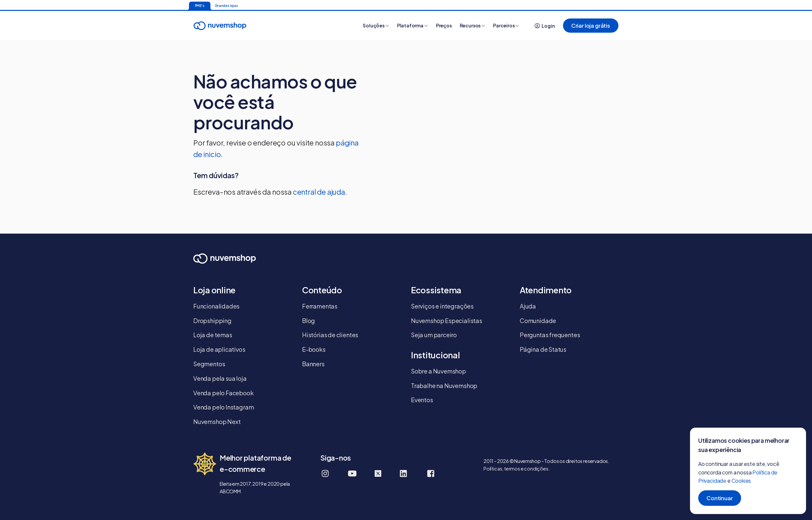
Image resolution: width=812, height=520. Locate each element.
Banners (313, 364)
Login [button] (545, 26)
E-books (314, 349)
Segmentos (209, 364)
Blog (309, 321)
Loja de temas (213, 335)
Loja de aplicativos (219, 349)
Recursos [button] (472, 25)
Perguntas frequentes (550, 335)
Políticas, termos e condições (516, 469)
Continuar (720, 498)
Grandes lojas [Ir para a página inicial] (226, 6)
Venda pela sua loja (220, 378)
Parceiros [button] (506, 25)
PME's (200, 6)
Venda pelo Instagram (223, 407)
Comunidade (538, 321)
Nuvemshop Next (217, 422)
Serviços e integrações (442, 306)
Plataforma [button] (413, 25)
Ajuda (528, 306)
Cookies (741, 481)
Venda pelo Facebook (223, 393)
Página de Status (543, 349)
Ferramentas (320, 306)
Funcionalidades (216, 306)
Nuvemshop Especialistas (447, 321)
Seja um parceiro (434, 335)
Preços (444, 25)
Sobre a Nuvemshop (438, 371)
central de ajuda (319, 192)
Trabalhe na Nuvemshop (444, 386)
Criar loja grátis (591, 26)
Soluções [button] (376, 25)
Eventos (422, 400)
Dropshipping (212, 321)
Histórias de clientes (330, 335)
